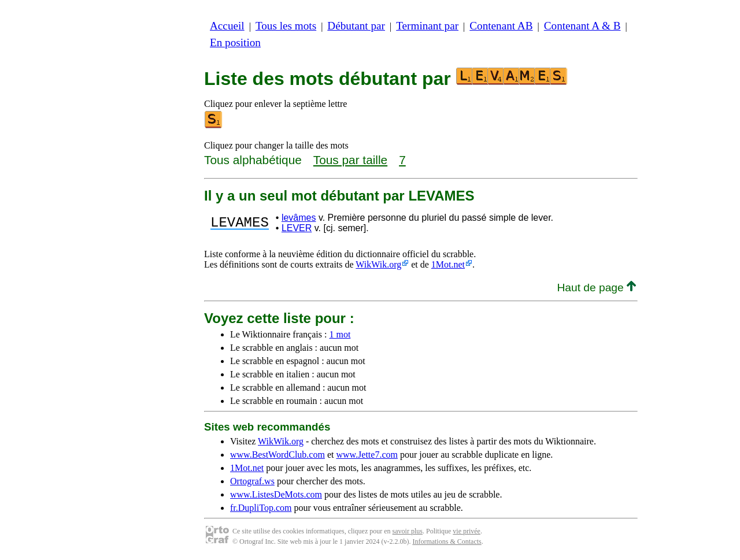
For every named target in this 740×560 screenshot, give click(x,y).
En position (235, 42)
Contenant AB (501, 26)
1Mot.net (448, 264)
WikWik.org (378, 264)
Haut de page (596, 288)
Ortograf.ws (252, 481)
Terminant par (427, 26)
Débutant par (356, 26)
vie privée (467, 531)
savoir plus (408, 531)
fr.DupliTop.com (261, 508)
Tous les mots (286, 26)
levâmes (299, 218)
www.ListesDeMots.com (276, 494)
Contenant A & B (582, 26)
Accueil (227, 26)
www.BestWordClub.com (277, 455)
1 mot (340, 334)
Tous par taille (350, 160)
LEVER (297, 228)
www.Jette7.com (367, 455)
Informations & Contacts (447, 542)
